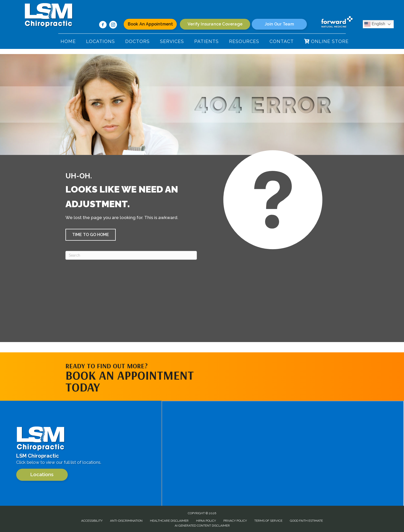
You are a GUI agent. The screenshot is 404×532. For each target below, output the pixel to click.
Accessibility (92, 521)
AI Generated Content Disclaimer (202, 526)
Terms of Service (268, 521)
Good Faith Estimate (306, 521)
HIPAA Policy (206, 521)
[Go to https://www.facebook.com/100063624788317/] (103, 25)
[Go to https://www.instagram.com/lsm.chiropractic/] (113, 25)
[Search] (131, 255)
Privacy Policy (235, 521)
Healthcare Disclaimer (169, 521)
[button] (91, 235)
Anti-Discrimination (126, 521)
